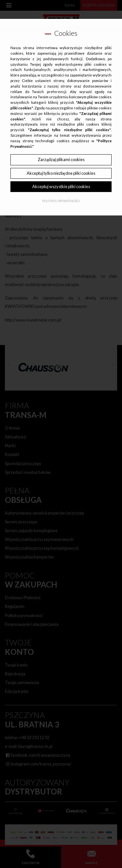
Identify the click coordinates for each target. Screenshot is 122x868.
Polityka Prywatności (61, 201)
